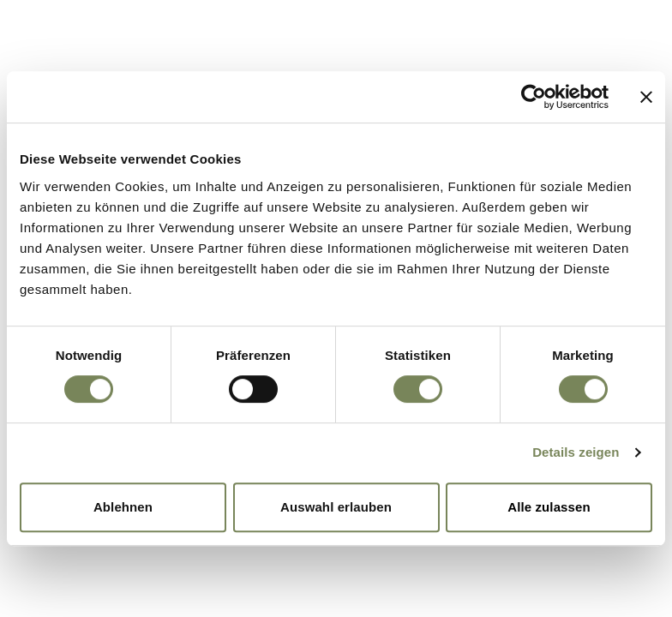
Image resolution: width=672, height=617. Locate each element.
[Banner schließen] (646, 97)
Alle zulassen (549, 507)
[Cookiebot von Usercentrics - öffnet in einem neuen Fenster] (534, 97)
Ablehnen (123, 507)
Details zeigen (576, 452)
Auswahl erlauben (336, 507)
